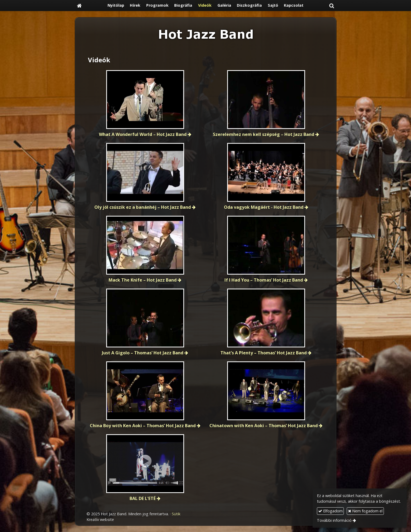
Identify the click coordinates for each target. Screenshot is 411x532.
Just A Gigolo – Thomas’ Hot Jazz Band (143, 353)
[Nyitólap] (79, 6)
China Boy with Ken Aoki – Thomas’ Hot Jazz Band (143, 426)
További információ (334, 520)
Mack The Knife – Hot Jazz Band (143, 280)
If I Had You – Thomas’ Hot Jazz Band (264, 280)
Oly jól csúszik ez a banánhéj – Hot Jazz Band (143, 207)
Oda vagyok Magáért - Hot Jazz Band (264, 207)
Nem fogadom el (365, 511)
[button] (332, 6)
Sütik (176, 514)
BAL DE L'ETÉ (143, 498)
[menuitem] (116, 6)
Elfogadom (330, 511)
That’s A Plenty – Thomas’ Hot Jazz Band (264, 353)
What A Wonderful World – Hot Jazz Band (143, 134)
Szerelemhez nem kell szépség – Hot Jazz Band (264, 134)
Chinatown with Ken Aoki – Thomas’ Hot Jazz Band (264, 426)
